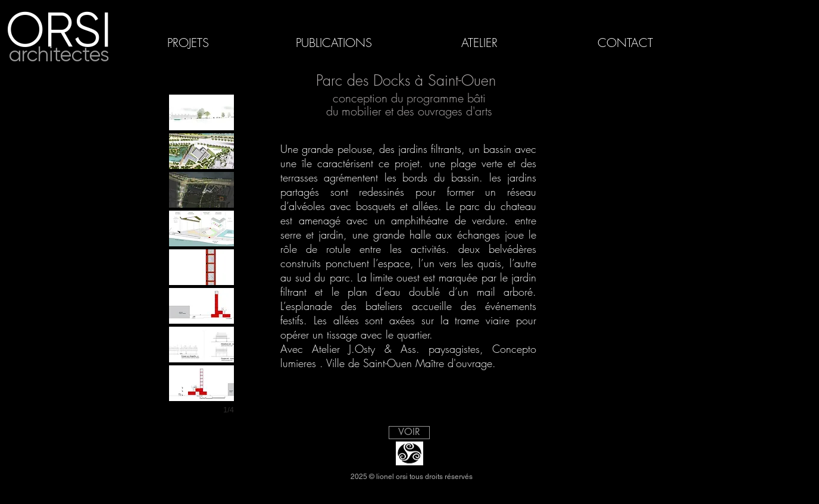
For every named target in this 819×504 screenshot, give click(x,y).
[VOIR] (409, 433)
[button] (201, 112)
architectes (59, 54)
